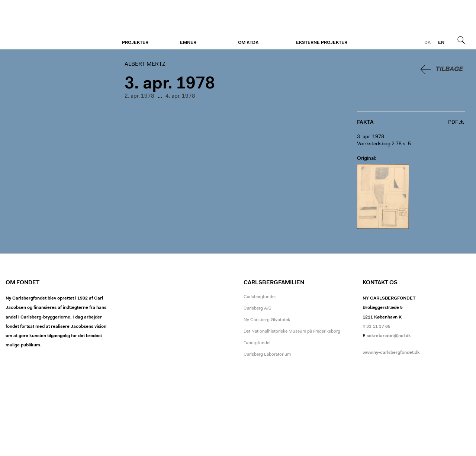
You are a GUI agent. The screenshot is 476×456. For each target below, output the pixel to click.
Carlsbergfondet (260, 297)
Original (366, 159)
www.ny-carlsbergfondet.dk (391, 353)
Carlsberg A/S (258, 308)
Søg (461, 40)
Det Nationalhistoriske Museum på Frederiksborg (292, 332)
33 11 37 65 (378, 327)
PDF (453, 123)
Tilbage (449, 69)
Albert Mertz (51, 25)
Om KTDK (248, 43)
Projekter (135, 43)
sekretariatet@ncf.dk (389, 336)
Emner (188, 43)
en (441, 43)
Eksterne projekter (322, 43)
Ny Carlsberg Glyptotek (267, 320)
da (427, 43)
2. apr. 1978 (139, 96)
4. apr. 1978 (180, 96)
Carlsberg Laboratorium (267, 355)
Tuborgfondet (257, 343)
